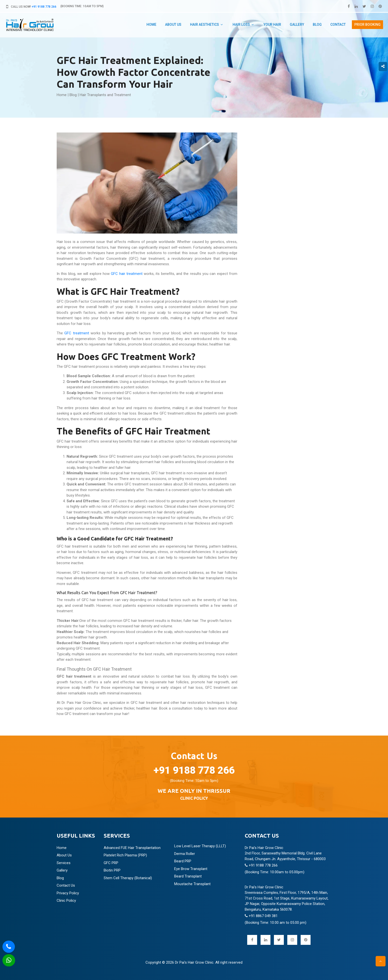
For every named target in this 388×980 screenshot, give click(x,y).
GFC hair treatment (127, 274)
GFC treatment (77, 333)
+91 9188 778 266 (44, 7)
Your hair (272, 25)
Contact (338, 25)
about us (173, 25)
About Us (64, 855)
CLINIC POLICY (194, 798)
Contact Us (66, 885)
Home (151, 25)
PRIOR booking (367, 25)
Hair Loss (241, 25)
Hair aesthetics (205, 25)
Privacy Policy (68, 893)
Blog (317, 25)
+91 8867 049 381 (261, 916)
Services (64, 863)
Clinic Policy (66, 901)
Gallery (297, 25)
